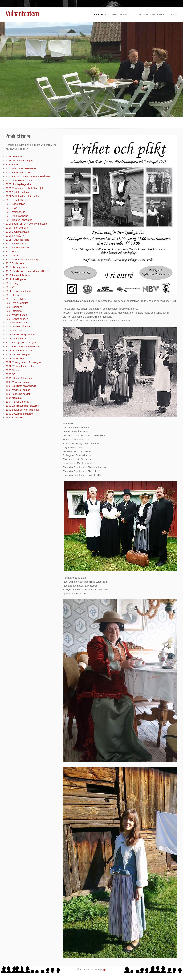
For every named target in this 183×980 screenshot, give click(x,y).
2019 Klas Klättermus (18, 200)
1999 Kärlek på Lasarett (19, 378)
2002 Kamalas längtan (18, 354)
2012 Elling (12, 283)
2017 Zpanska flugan (17, 232)
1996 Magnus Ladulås (18, 390)
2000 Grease (13, 370)
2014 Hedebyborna (16, 267)
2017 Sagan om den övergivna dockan (27, 224)
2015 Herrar (12, 252)
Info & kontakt (121, 15)
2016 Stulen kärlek (16, 244)
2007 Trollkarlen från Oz (19, 323)
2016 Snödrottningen (17, 248)
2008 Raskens (14, 311)
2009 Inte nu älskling (17, 303)
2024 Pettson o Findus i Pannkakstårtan (28, 176)
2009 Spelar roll (14, 307)
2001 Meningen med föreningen (23, 362)
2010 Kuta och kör (16, 299)
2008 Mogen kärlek (16, 315)
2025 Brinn (12, 164)
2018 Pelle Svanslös (17, 216)
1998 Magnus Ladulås (18, 382)
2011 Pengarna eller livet (19, 291)
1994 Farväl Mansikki (17, 402)
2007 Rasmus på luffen (18, 327)
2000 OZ (11, 374)
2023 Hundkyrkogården (19, 184)
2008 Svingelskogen (17, 319)
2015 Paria (12, 256)
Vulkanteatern (22, 14)
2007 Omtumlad (15, 331)
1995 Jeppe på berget (18, 394)
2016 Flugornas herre (18, 240)
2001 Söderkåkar (15, 358)
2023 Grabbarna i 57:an (19, 180)
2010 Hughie (13, 295)
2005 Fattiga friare (16, 339)
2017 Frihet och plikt (17, 228)
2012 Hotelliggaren (16, 279)
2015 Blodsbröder (16, 263)
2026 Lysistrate (14, 157)
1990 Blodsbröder (16, 418)
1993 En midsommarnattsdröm (23, 406)
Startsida (100, 15)
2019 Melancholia (15, 212)
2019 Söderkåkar (15, 204)
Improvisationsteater (150, 15)
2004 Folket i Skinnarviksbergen (23, 346)
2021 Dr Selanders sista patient (23, 196)
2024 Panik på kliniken (18, 172)
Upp (104, 970)
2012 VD (11, 287)
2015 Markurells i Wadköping (22, 260)
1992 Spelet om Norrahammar (22, 410)
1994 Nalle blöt (14, 398)
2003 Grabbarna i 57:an (19, 350)
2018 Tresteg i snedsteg (19, 220)
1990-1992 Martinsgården (20, 414)
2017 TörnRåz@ (15, 236)
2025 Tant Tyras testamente (21, 168)
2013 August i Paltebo (18, 275)
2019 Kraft (11, 208)
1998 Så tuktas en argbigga (21, 386)
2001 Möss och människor (20, 366)
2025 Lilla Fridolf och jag (19, 161)
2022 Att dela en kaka (18, 192)
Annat (173, 15)
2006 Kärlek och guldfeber (20, 335)
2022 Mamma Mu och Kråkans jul (24, 188)
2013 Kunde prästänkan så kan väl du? (27, 271)
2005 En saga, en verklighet (21, 342)
